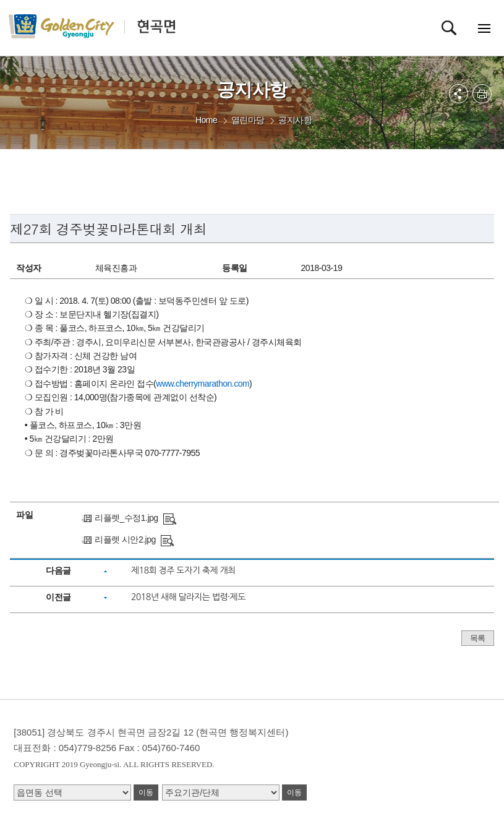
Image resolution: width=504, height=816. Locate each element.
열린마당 (248, 120)
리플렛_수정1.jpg (126, 518)
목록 (478, 638)
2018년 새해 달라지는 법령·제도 (188, 597)
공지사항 (295, 120)
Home (206, 120)
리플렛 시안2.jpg (125, 539)
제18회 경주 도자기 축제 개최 (183, 570)
